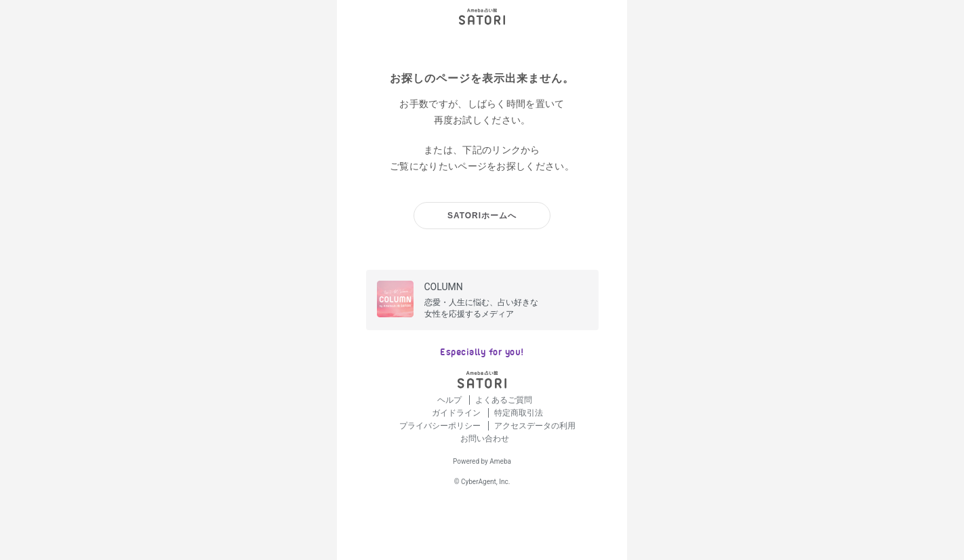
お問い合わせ (485, 439)
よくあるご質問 (504, 400)
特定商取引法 (519, 413)
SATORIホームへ (482, 216)
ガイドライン (457, 413)
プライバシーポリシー (441, 426)
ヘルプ (450, 400)
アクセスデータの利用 (535, 426)
